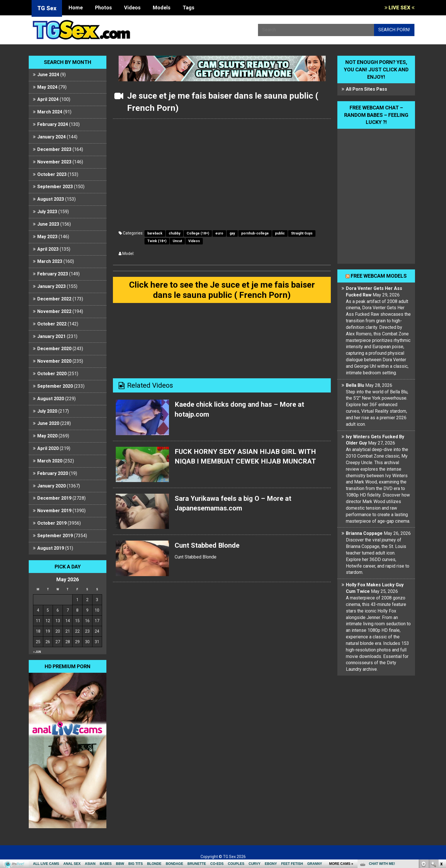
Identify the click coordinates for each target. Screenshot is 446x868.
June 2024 (48, 75)
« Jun (37, 652)
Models (162, 8)
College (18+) (198, 233)
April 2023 (48, 249)
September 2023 (55, 187)
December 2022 (54, 299)
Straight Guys (302, 233)
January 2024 (51, 137)
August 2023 (51, 199)
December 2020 (54, 349)
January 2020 (51, 486)
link (441, 779)
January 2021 (51, 336)
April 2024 (48, 99)
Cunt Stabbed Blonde (207, 545)
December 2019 (54, 498)
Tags (188, 8)
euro (219, 233)
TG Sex (47, 8)
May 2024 (47, 87)
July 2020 (47, 411)
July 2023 (47, 212)
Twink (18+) (157, 241)
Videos (132, 8)
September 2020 (55, 386)
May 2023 (47, 237)
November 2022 (54, 311)
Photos (103, 8)
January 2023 (51, 286)
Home (76, 8)
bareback (155, 233)
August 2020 (51, 399)
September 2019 (55, 536)
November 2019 (54, 511)
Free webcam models (379, 276)
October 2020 (52, 374)
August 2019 (51, 548)
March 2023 (50, 261)
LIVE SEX (399, 8)
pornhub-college (255, 233)
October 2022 (52, 324)
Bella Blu (355, 385)
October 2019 (52, 523)
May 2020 (47, 436)
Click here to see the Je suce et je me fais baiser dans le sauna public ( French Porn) (222, 290)
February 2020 (53, 473)
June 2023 (48, 224)
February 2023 (53, 274)
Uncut (177, 241)
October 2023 (52, 174)
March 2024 (50, 112)
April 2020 (48, 448)
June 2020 (48, 423)
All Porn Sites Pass (366, 89)
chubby (175, 233)
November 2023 (54, 162)
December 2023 (54, 149)
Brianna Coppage (364, 533)
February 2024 (53, 124)
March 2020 (50, 461)
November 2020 (54, 361)
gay (232, 233)
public (280, 233)
